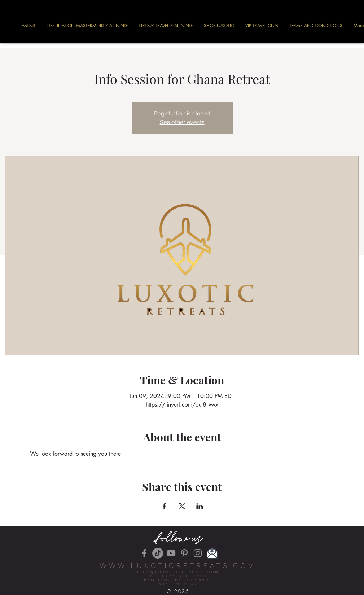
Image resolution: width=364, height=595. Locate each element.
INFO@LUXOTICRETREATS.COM (178, 572)
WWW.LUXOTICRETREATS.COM (178, 565)
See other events (182, 122)
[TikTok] (158, 553)
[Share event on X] (182, 506)
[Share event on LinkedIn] (200, 506)
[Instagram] (198, 553)
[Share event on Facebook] (164, 506)
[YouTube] (171, 553)
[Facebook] (144, 553)
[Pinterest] (184, 553)
